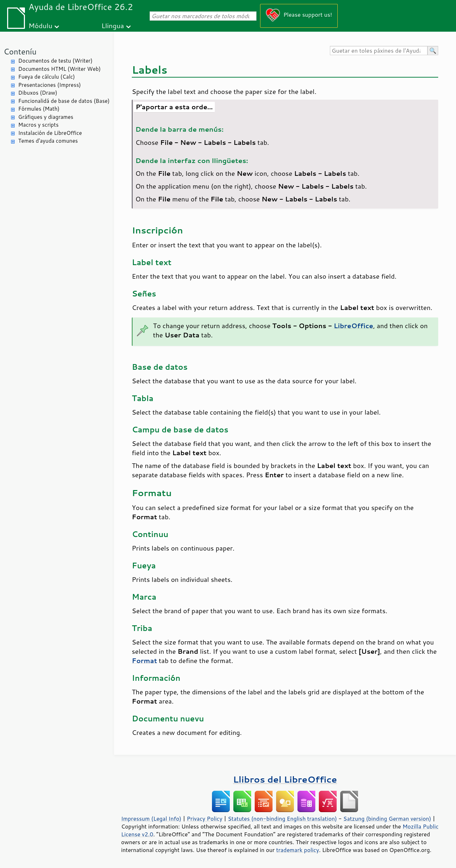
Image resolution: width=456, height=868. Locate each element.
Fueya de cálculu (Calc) (46, 77)
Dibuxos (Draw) (38, 93)
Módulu (40, 25)
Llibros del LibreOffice (285, 779)
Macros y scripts (38, 125)
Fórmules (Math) (39, 109)
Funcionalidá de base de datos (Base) (64, 101)
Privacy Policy (204, 819)
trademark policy (297, 850)
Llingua (113, 25)
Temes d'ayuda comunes (48, 141)
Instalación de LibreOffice (50, 133)
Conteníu (20, 51)
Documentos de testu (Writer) (55, 61)
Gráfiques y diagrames (46, 117)
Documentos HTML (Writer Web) (59, 69)
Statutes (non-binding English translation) (282, 819)
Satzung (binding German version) (387, 819)
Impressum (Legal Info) (151, 819)
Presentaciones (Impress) (50, 85)
